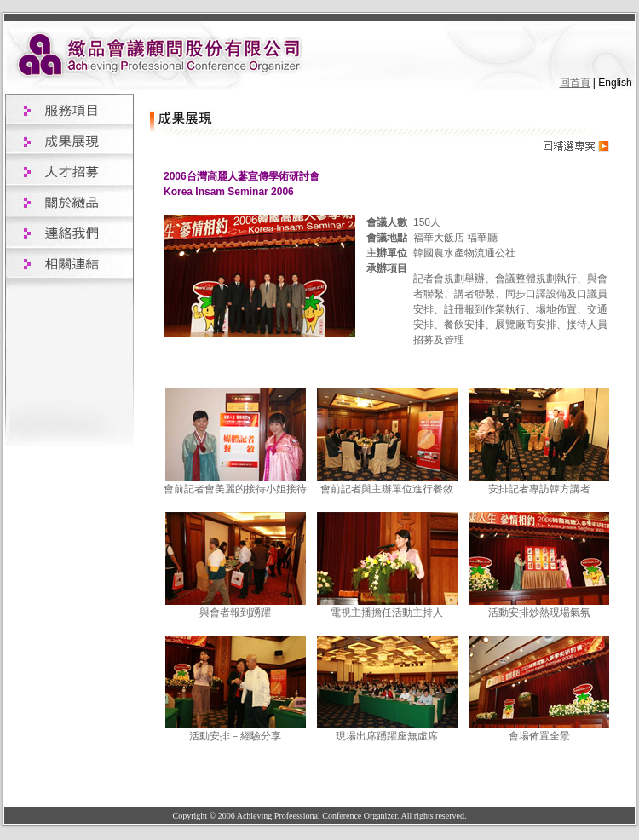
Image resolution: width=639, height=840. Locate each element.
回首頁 (575, 83)
